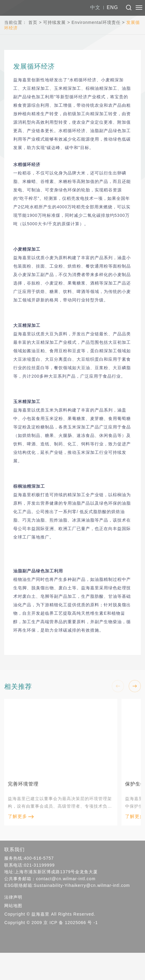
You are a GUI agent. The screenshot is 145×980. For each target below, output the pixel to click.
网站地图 (13, 906)
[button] (135, 686)
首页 (33, 22)
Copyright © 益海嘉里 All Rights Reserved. (50, 914)
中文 (95, 7)
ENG (112, 7)
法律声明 (13, 897)
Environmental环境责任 (96, 22)
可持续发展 (54, 22)
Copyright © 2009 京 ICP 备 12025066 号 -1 (51, 923)
